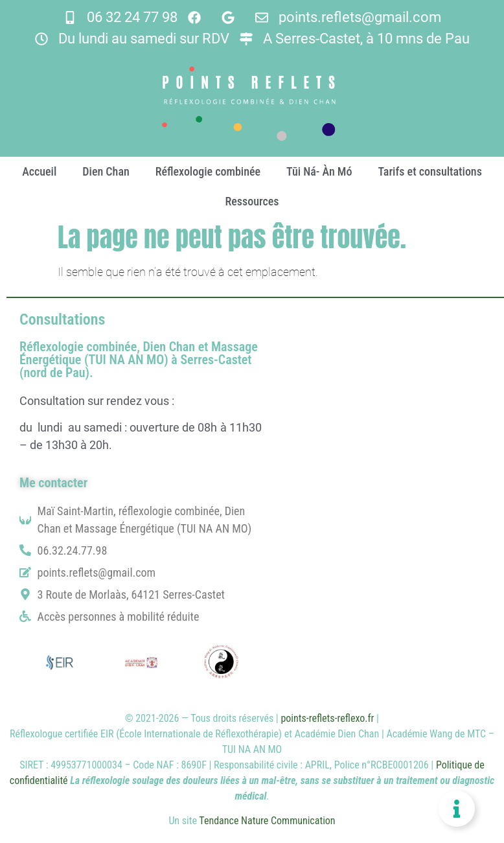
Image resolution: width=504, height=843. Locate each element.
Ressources (252, 201)
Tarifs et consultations (430, 171)
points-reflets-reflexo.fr (327, 718)
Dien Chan (106, 171)
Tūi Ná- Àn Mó (319, 171)
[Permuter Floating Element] (457, 809)
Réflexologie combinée (208, 171)
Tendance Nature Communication (267, 821)
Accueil (39, 171)
